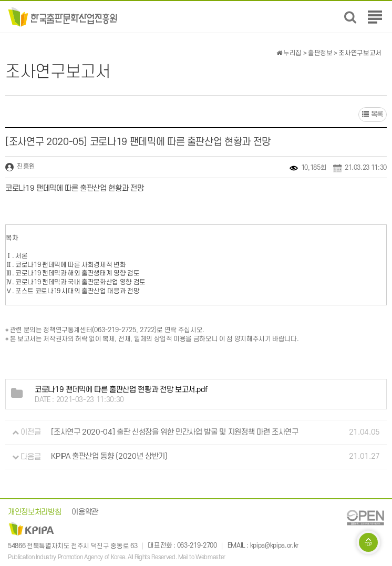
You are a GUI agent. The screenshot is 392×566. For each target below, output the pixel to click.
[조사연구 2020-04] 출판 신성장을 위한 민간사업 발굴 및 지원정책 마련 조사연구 (174, 432)
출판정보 (320, 53)
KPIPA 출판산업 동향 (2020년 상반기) (109, 457)
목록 (373, 114)
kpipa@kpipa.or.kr (274, 546)
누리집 (289, 53)
